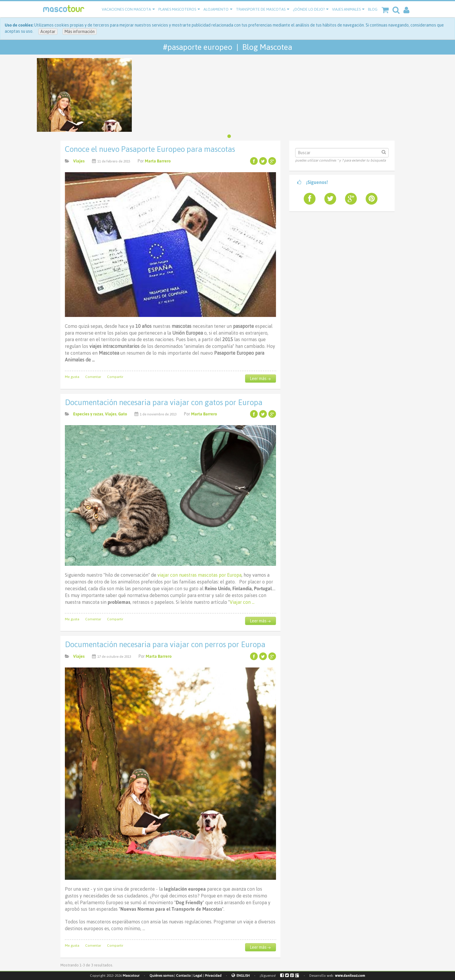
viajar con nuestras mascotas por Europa (199, 575)
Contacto (183, 976)
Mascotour (131, 976)
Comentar (93, 377)
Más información (80, 32)
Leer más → (260, 379)
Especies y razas (88, 414)
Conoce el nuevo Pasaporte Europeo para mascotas (150, 149)
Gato (123, 414)
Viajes (79, 161)
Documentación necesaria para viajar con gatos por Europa (164, 402)
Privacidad (213, 976)
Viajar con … (242, 602)
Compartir (115, 377)
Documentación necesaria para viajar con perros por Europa (165, 644)
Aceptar (48, 32)
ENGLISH (243, 976)
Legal (198, 976)
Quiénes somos (161, 976)
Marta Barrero (158, 161)
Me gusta (72, 377)
